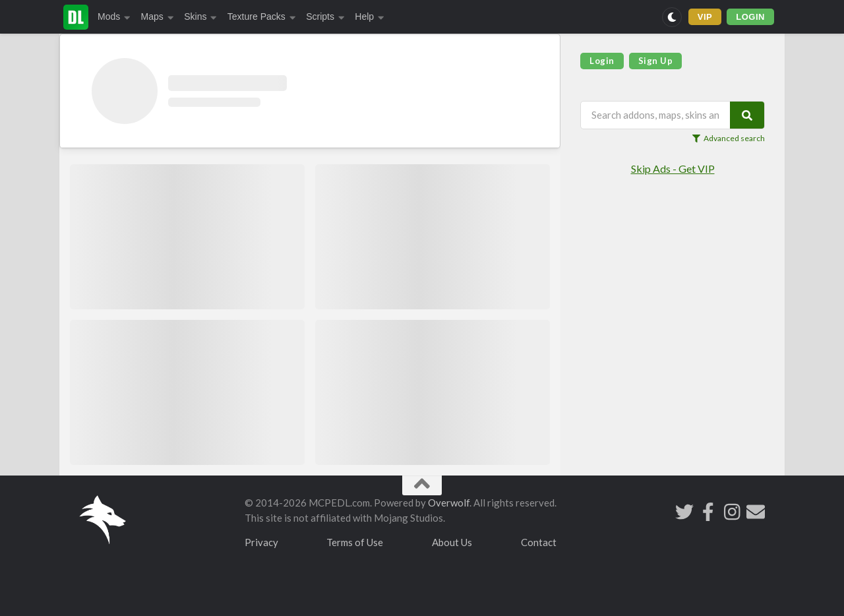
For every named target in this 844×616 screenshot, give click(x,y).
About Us (452, 542)
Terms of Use (355, 542)
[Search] (747, 115)
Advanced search (729, 139)
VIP (705, 17)
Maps (158, 17)
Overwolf (449, 503)
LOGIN (750, 17)
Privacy (261, 542)
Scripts (325, 17)
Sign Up (656, 61)
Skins (200, 17)
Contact (539, 542)
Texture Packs (261, 17)
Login (602, 61)
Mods (114, 17)
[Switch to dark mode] (672, 17)
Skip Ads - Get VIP (673, 169)
